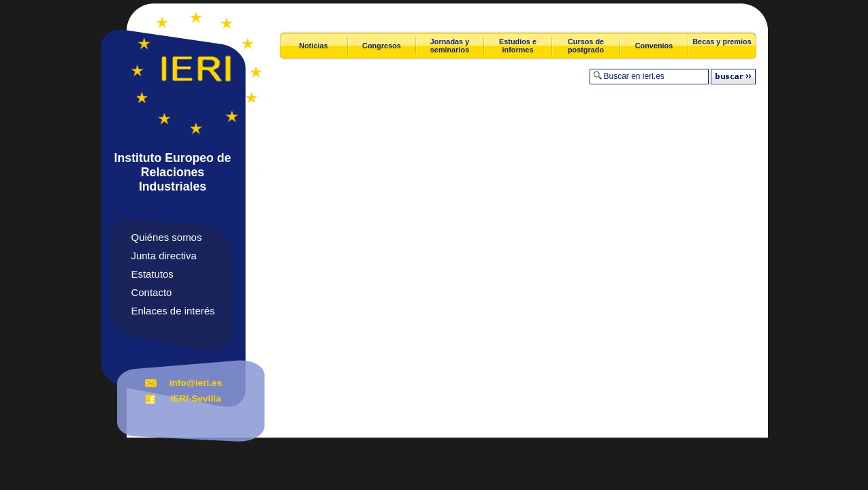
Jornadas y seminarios (450, 46)
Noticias (313, 46)
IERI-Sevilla (195, 398)
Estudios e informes (518, 46)
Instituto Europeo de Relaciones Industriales (173, 172)
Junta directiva (164, 256)
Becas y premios (722, 42)
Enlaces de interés (173, 311)
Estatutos (152, 274)
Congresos (382, 46)
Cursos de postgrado (586, 46)
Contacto (152, 292)
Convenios (654, 46)
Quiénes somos (167, 237)
